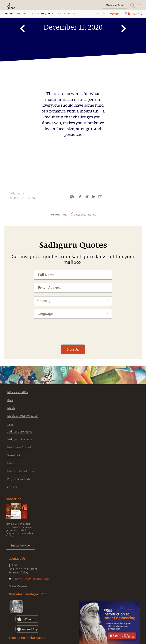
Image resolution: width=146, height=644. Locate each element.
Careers (12, 487)
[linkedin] (94, 197)
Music (11, 408)
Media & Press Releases (22, 416)
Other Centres (18, 586)
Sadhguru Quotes (43, 14)
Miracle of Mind (18, 392)
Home (9, 14)
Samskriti (14, 455)
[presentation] (73, 330)
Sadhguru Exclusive (20, 432)
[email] (100, 197)
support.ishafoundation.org (30, 579)
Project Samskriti (19, 479)
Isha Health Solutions (21, 471)
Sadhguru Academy (20, 439)
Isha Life (13, 463)
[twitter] (87, 197)
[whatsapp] (72, 197)
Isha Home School (19, 447)
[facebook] (80, 197)
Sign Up (73, 349)
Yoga (10, 424)
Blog (10, 400)
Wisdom (22, 14)
